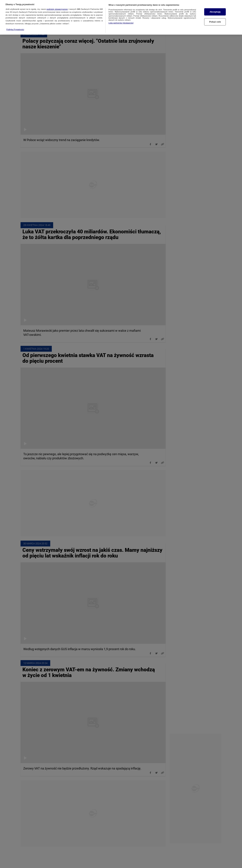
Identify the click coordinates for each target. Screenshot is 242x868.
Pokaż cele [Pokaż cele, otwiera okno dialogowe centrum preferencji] (215, 14)
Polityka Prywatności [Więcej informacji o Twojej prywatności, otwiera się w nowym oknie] (15, 21)
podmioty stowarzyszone (57, 1)
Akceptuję (215, 4)
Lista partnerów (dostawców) (121, 15)
